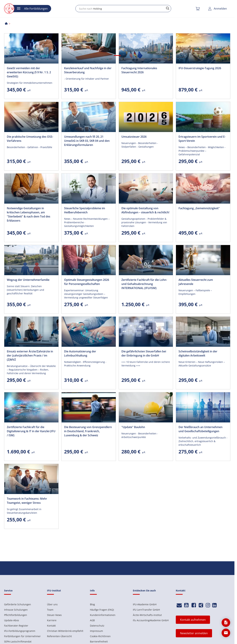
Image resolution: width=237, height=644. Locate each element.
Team (50, 610)
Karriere (52, 620)
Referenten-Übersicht (59, 636)
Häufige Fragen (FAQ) (102, 610)
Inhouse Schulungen (16, 610)
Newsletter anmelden (194, 633)
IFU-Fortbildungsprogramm (20, 631)
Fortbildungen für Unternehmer (22, 636)
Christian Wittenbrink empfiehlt (65, 631)
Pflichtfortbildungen (16, 615)
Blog (92, 604)
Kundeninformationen (103, 615)
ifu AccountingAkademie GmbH (151, 620)
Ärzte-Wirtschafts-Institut (147, 615)
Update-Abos (12, 620)
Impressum (96, 631)
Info (92, 590)
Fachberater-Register (16, 626)
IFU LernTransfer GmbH (146, 610)
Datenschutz (97, 626)
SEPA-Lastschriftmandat (18, 642)
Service (8, 590)
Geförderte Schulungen (18, 604)
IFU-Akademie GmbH (145, 604)
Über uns (52, 604)
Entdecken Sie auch (144, 590)
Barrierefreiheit (99, 642)
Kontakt (51, 626)
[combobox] (123, 9)
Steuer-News (54, 615)
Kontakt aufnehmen (193, 620)
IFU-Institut (54, 590)
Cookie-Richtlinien (100, 636)
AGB (92, 620)
